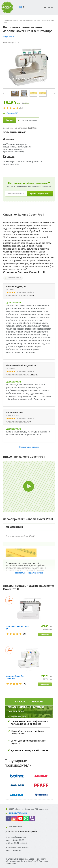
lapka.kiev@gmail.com (18, 813)
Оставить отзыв (15, 278)
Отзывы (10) (12, 113)
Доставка (9, 139)
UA (21, 7)
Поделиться (9, 36)
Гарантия (9, 156)
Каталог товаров (29, 702)
